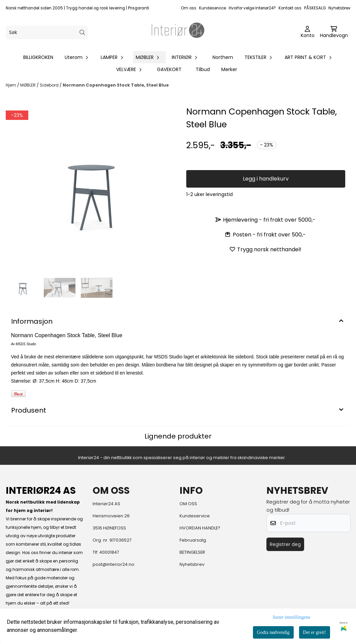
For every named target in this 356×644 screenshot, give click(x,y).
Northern (223, 57)
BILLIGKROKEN (38, 57)
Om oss (189, 8)
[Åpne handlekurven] (334, 32)
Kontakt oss (290, 8)
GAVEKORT (169, 69)
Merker (229, 69)
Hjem (11, 85)
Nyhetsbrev (339, 8)
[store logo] (178, 32)
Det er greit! (315, 632)
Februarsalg (193, 540)
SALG (321, 8)
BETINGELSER (192, 552)
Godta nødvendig (273, 632)
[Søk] (47, 32)
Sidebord (50, 85)
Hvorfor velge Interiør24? (252, 8)
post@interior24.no (114, 564)
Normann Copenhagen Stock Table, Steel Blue (116, 85)
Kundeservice (213, 8)
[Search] (82, 33)
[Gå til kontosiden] (308, 32)
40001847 (109, 552)
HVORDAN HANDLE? (200, 528)
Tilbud (203, 69)
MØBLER (28, 85)
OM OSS (188, 504)
